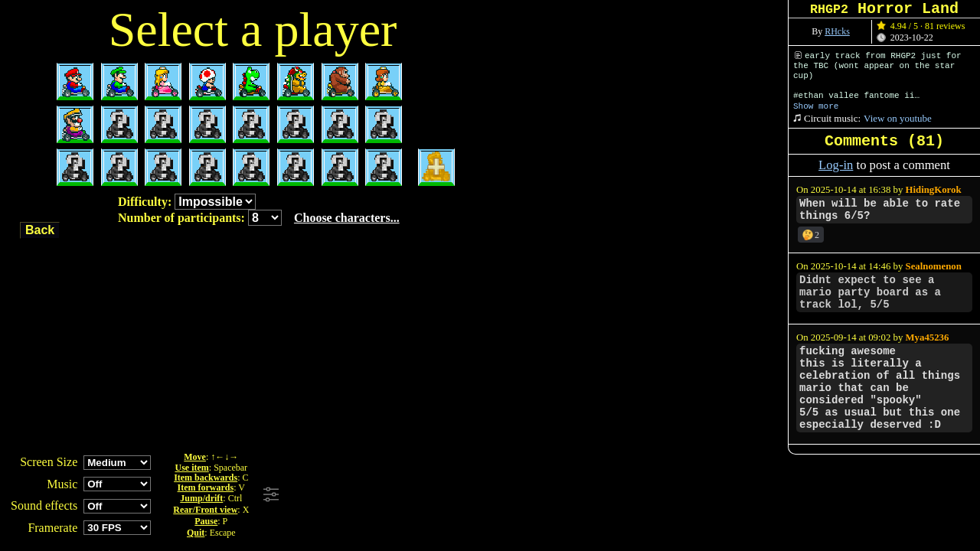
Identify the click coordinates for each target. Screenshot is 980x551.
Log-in (836, 165)
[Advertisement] (492, 495)
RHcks (837, 31)
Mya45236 (928, 337)
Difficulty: (187, 202)
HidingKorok (934, 190)
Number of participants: (259, 218)
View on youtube (898, 118)
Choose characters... (347, 218)
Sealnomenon (934, 266)
